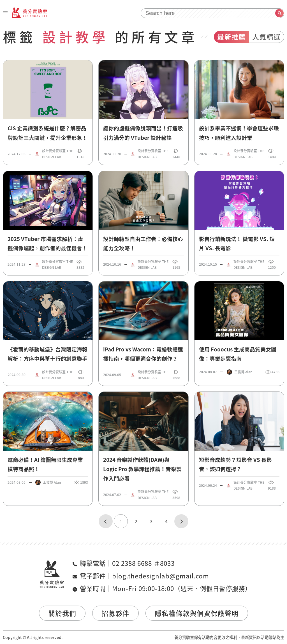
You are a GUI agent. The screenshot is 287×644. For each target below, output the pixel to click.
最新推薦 (231, 37)
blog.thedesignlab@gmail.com (161, 576)
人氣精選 (266, 37)
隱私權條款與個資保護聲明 (197, 613)
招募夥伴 (115, 613)
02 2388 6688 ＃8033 (143, 563)
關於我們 (62, 613)
